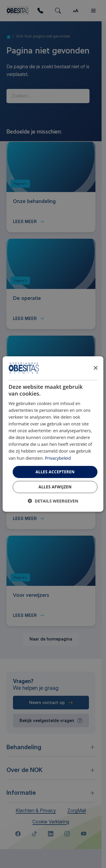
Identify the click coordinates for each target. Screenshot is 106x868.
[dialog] (53, 434)
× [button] (95, 368)
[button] (53, 501)
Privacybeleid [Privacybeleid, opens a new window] (58, 458)
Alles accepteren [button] (55, 472)
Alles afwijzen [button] (55, 487)
